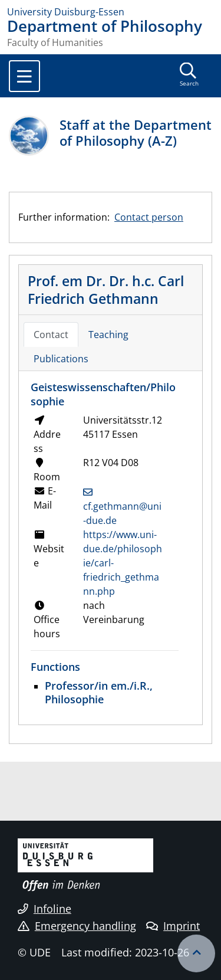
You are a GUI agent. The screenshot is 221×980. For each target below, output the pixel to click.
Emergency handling (77, 926)
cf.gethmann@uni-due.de (122, 513)
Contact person (149, 217)
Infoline (44, 909)
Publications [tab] (61, 359)
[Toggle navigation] (24, 76)
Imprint (173, 926)
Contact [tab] (51, 335)
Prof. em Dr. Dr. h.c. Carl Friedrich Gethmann (106, 290)
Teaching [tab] (108, 335)
